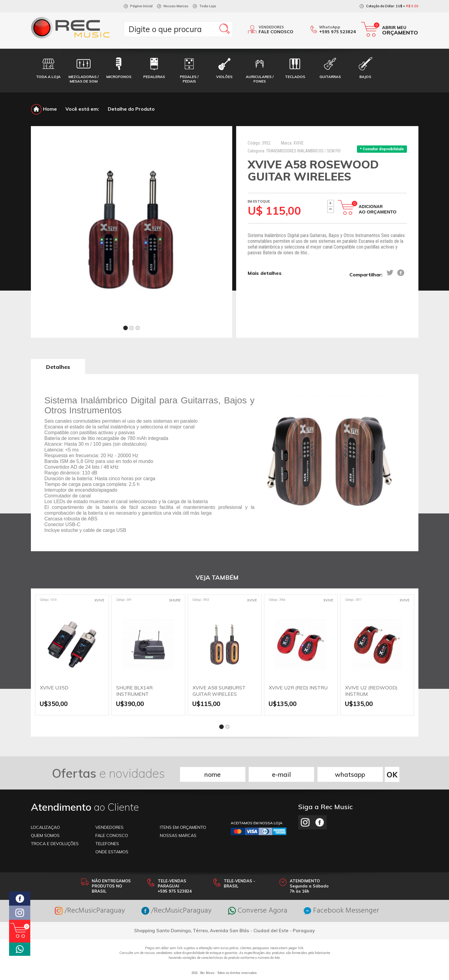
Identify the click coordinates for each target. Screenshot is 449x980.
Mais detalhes (265, 273)
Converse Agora (258, 911)
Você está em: (82, 109)
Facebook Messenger (341, 911)
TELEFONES (107, 844)
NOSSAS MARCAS (178, 835)
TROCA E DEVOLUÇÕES (55, 844)
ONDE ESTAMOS (112, 852)
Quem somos (45, 835)
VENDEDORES (109, 827)
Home (44, 109)
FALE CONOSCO (112, 835)
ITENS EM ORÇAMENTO (183, 827)
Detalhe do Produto (131, 109)
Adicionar (378, 209)
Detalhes (58, 367)
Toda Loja (208, 6)
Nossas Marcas (176, 6)
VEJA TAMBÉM (217, 577)
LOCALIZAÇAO (45, 827)
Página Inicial (141, 6)
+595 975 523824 (338, 32)
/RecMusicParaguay (90, 911)
